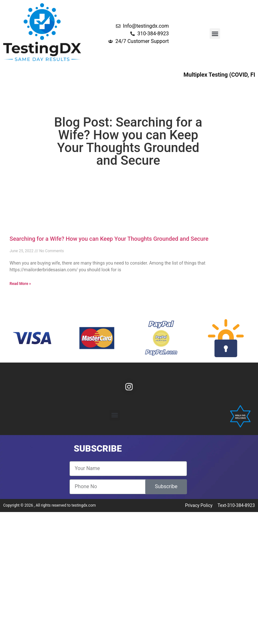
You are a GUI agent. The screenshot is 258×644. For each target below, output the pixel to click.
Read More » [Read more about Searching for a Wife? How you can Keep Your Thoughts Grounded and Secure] (20, 284)
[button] (215, 34)
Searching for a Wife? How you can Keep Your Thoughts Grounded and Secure (109, 239)
